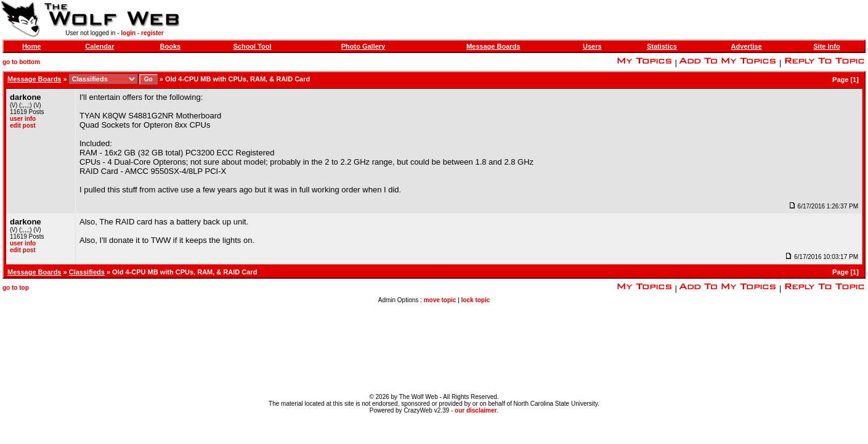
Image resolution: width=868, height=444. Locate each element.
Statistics (662, 46)
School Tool (252, 46)
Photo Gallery (363, 46)
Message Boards (493, 46)
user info (23, 119)
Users (592, 46)
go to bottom (21, 62)
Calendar (99, 46)
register (152, 33)
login (128, 33)
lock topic (476, 300)
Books (171, 46)
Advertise (746, 46)
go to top (16, 288)
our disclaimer (476, 410)
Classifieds (87, 272)
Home (32, 46)
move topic (440, 300)
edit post (23, 125)
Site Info (826, 46)
